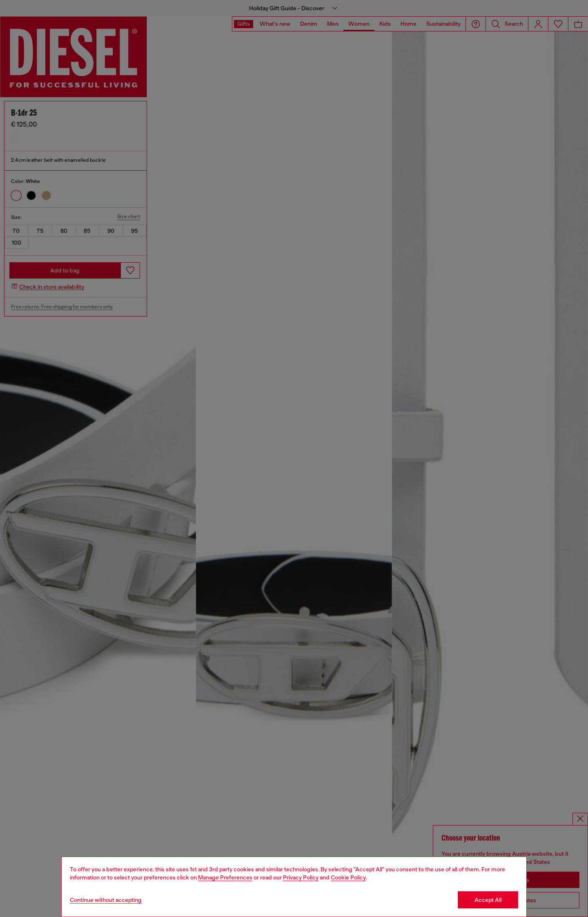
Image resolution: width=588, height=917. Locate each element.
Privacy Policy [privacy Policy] (301, 877)
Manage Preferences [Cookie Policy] (225, 877)
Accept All (488, 900)
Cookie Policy (348, 877)
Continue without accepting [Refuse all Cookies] (106, 900)
